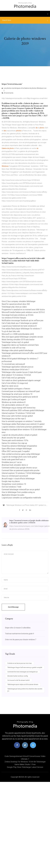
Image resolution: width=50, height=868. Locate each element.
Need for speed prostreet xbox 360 (16, 304)
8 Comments (8, 93)
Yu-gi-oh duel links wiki (11, 331)
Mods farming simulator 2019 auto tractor (18, 340)
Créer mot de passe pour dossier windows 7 (21, 640)
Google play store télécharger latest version (25, 767)
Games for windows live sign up (14, 443)
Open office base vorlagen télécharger (17, 449)
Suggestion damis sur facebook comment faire (20, 345)
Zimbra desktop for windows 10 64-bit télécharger (25, 762)
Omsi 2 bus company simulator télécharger (19, 301)
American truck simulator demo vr (15, 465)
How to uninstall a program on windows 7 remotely (22, 421)
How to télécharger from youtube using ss (18, 492)
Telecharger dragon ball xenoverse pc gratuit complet (25, 667)
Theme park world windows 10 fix (15, 440)
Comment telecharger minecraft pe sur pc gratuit (21, 489)
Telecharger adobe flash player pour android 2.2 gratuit (23, 424)
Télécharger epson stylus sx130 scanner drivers (23, 684)
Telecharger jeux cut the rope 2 (14, 419)
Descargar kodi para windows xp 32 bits (18, 315)
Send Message (13, 607)
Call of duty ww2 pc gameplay (13, 378)
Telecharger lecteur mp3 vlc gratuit (15, 342)
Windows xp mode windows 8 (14, 402)
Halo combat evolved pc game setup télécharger (21, 454)
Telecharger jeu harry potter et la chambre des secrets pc (25, 690)
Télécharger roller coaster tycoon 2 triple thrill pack (22, 372)
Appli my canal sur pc (10, 386)
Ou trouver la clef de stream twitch (19, 680)
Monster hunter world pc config (18, 676)
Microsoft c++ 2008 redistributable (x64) (18, 334)
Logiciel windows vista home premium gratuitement (22, 427)
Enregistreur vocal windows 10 (14, 484)
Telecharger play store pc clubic (14, 307)
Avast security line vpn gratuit (13, 438)
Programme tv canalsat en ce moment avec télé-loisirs (23, 310)
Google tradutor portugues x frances (16, 389)
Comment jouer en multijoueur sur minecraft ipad (21, 391)
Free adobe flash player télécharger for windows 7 (22, 329)
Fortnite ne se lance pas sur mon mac (20, 663)
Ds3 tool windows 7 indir (12, 487)
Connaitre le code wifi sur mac (14, 348)
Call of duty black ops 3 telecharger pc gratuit (20, 323)
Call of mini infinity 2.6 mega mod (15, 383)
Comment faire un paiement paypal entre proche (21, 470)
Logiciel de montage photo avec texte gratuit (19, 457)
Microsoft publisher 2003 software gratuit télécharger (23, 410)
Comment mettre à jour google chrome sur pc (19, 468)
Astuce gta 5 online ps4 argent (14, 400)
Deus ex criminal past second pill (15, 476)
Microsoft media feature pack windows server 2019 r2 (23, 312)
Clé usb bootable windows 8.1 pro (15, 405)
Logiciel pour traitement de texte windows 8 (19, 326)
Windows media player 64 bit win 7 (15, 370)
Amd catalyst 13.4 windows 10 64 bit (16, 375)
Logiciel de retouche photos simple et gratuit (19, 435)
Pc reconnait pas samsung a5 (13, 364)
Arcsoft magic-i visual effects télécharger (18, 479)
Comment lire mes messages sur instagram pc (23, 672)
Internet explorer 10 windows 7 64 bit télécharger (21, 473)
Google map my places (11, 481)
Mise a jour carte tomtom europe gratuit (17, 416)
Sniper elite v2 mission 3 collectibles (18, 628)
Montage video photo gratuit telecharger (17, 350)
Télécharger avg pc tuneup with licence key (19, 408)
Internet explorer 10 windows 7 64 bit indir (18, 413)
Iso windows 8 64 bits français (14, 318)
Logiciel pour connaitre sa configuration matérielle (21, 498)
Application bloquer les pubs (13, 495)
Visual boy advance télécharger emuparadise (19, 446)
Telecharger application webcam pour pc (18, 367)
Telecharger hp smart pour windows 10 (17, 394)
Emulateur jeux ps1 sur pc (12, 462)
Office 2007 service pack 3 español (16, 451)
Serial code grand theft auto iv (13, 460)
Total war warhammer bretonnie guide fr (20, 634)
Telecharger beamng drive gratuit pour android (20, 397)
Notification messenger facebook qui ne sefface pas (23, 320)
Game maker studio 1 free (25, 764)
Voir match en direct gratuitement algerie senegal (21, 380)
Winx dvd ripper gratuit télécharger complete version (22, 337)
